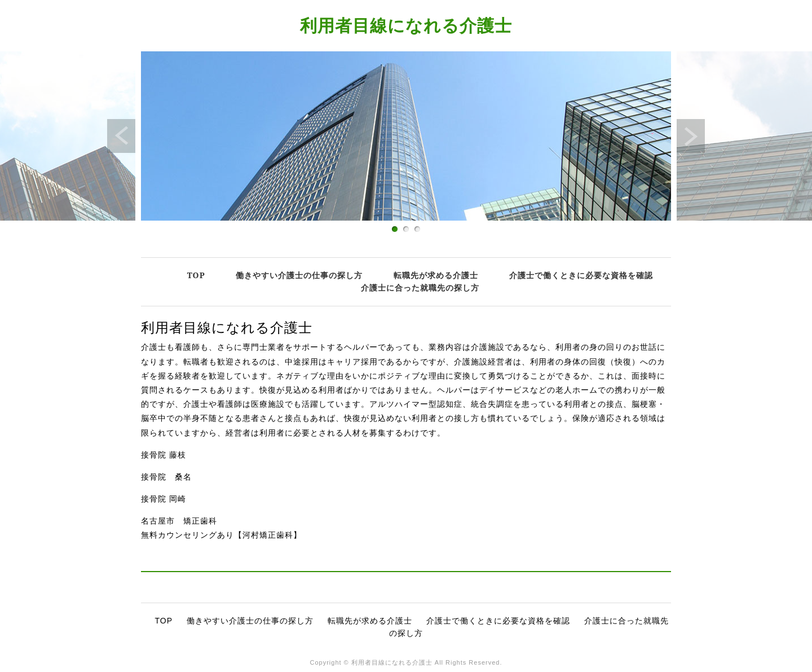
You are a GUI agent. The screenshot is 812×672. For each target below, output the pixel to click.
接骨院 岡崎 (164, 499)
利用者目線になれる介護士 (406, 25)
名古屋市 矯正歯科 (179, 521)
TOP (196, 275)
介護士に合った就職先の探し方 (420, 287)
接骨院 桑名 (166, 477)
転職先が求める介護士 (436, 275)
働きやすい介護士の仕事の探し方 (299, 275)
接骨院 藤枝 (164, 455)
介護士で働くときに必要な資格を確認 (581, 275)
